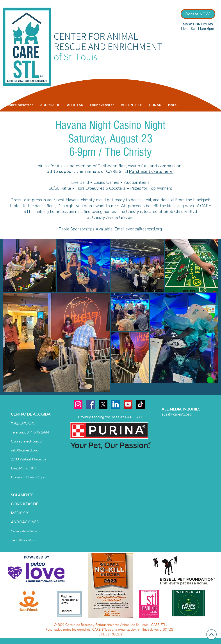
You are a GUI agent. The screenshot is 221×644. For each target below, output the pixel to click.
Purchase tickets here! (151, 171)
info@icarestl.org (25, 450)
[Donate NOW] (198, 14)
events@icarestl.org (144, 229)
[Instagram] (78, 404)
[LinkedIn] (116, 404)
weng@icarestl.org (24, 540)
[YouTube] (128, 404)
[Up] (211, 634)
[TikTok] (141, 404)
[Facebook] (91, 404)
